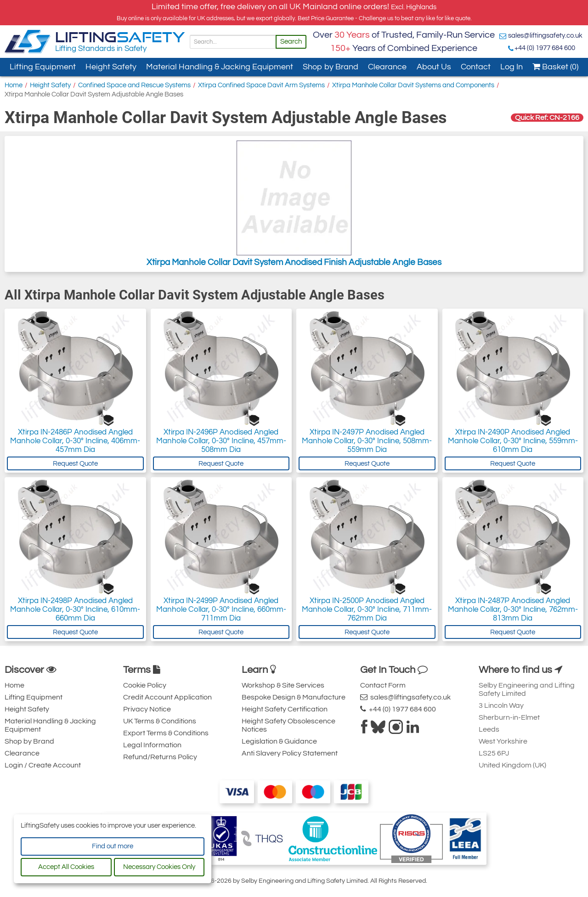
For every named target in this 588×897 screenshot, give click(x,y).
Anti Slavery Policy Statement (290, 753)
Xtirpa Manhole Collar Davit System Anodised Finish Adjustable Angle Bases (294, 204)
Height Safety (111, 67)
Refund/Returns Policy (160, 757)
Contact (476, 67)
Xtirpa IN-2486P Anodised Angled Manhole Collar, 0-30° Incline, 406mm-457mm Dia (75, 441)
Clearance (387, 67)
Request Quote (75, 464)
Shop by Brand (331, 67)
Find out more (113, 846)
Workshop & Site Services (283, 685)
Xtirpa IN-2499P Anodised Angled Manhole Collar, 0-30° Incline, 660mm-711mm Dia (221, 609)
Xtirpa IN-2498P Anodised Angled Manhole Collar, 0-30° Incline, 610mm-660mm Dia (75, 609)
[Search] (233, 42)
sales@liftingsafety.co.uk (545, 36)
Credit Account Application (167, 697)
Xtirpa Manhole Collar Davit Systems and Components (413, 85)
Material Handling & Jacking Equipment (220, 67)
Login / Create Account (43, 765)
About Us (434, 67)
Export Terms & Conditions (166, 733)
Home (14, 85)
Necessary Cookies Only (159, 867)
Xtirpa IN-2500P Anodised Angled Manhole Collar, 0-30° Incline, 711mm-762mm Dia (367, 609)
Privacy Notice (147, 709)
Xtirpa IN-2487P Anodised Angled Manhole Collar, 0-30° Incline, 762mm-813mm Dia (513, 609)
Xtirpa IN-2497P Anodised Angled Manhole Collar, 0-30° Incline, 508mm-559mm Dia (367, 441)
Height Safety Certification (285, 709)
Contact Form (383, 685)
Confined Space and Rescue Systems (134, 85)
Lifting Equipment (43, 67)
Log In (512, 67)
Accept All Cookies (66, 867)
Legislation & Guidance (279, 741)
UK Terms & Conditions (160, 721)
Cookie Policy (145, 685)
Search (291, 42)
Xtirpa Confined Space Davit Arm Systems (261, 85)
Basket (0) (555, 67)
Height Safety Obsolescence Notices (288, 725)
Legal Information (152, 745)
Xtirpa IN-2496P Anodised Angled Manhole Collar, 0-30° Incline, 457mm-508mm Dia (221, 441)
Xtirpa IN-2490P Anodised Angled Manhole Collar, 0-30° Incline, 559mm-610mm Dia (513, 441)
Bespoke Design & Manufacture (294, 697)
